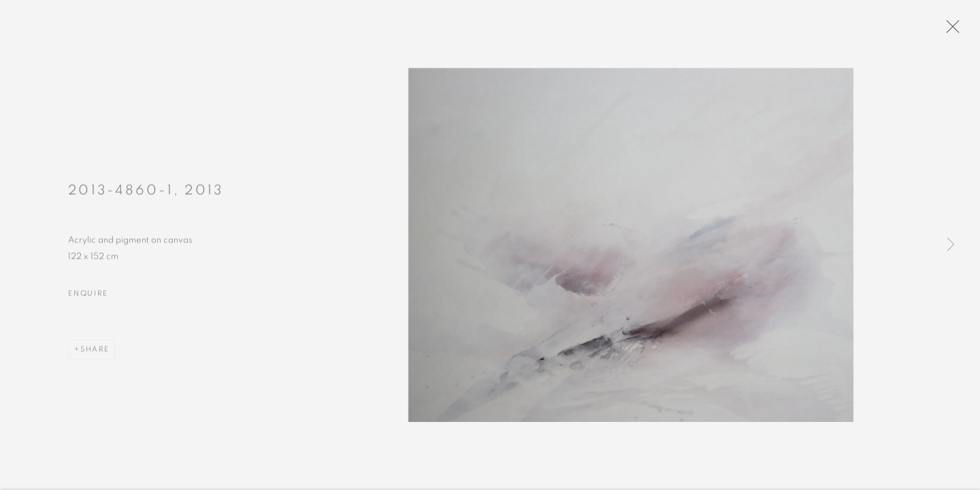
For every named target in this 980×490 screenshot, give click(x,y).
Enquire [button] (88, 296)
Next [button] (951, 245)
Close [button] (950, 31)
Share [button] (95, 352)
